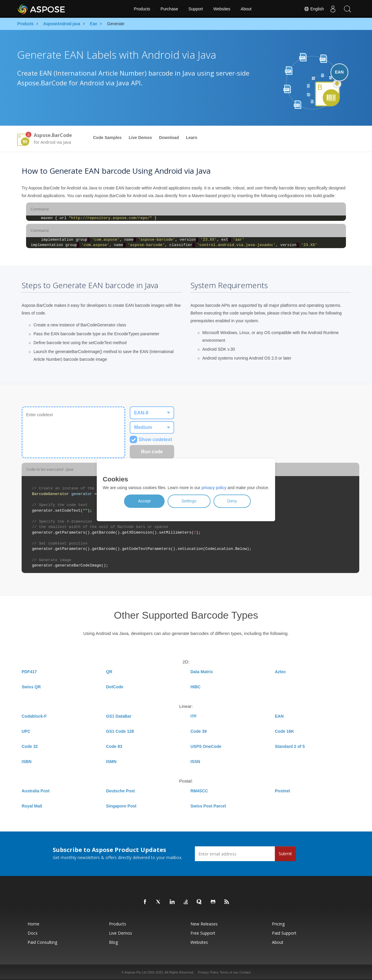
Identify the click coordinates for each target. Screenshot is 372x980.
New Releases (204, 924)
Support (196, 9)
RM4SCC (199, 791)
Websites (222, 9)
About (246, 9)
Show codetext (151, 439)
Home (33, 924)
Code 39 (198, 731)
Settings (189, 501)
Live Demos (140, 138)
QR (109, 672)
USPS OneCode (206, 746)
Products (142, 9)
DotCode (115, 687)
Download (169, 138)
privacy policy (214, 488)
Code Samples (107, 138)
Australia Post (36, 791)
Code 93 (114, 746)
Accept (144, 501)
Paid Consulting (42, 942)
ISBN (27, 762)
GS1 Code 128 (120, 731)
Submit (285, 854)
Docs (33, 933)
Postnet (282, 791)
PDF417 (29, 672)
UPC (26, 731)
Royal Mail (32, 806)
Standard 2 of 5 (290, 746)
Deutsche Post (120, 791)
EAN (279, 716)
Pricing (278, 924)
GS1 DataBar (119, 716)
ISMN (111, 762)
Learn (192, 138)
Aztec (280, 672)
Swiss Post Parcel (208, 806)
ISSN (195, 762)
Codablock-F (34, 716)
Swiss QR (31, 687)
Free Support (203, 933)
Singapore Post (121, 806)
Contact (245, 972)
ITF (194, 716)
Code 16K (284, 731)
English (314, 9)
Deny (232, 501)
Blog (113, 942)
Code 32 (30, 746)
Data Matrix (202, 672)
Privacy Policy (208, 972)
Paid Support (284, 933)
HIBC (195, 687)
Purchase (169, 9)
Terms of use (229, 972)
